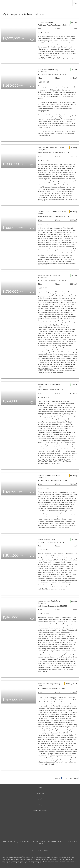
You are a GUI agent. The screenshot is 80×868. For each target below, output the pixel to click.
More (75, 3)
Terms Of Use (10, 842)
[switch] (32, 39)
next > (76, 778)
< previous (56, 778)
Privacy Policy (26, 842)
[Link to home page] (3, 3)
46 (71, 778)
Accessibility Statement (49, 842)
